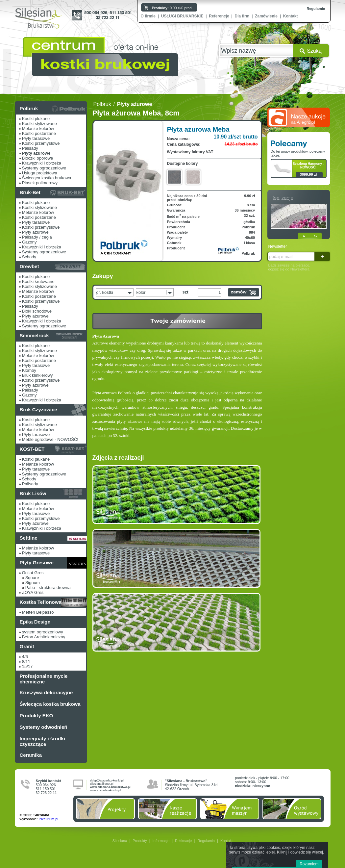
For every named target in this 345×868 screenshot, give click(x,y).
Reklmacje (183, 841)
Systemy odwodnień (44, 727)
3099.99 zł (308, 174)
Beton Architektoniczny (44, 637)
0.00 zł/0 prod (172, 8)
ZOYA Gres (33, 592)
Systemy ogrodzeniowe (44, 168)
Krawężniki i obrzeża (42, 163)
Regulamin (316, 9)
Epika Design (35, 622)
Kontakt (291, 16)
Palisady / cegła (37, 237)
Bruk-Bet (30, 192)
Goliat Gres (33, 573)
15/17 (27, 666)
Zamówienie (266, 16)
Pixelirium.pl (49, 819)
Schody (29, 257)
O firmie (148, 16)
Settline (29, 538)
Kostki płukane (36, 119)
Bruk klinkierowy (37, 375)
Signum (33, 583)
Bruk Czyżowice (38, 409)
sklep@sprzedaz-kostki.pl (107, 780)
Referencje (219, 16)
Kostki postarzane (39, 133)
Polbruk (29, 108)
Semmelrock (34, 335)
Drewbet (29, 266)
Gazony (29, 242)
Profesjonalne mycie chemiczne (44, 679)
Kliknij (282, 852)
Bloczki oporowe (38, 158)
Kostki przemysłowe (41, 143)
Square (32, 578)
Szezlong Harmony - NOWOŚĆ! (308, 166)
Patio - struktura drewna (48, 587)
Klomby (29, 370)
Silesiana (120, 841)
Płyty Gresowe (37, 562)
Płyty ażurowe (35, 232)
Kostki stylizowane (39, 124)
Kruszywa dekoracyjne (46, 692)
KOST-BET (32, 449)
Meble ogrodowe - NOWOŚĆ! (50, 439)
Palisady (30, 148)
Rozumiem (309, 864)
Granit (27, 646)
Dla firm (242, 16)
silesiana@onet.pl (102, 784)
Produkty (140, 841)
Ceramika (31, 755)
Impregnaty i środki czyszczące (42, 741)
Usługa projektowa (40, 173)
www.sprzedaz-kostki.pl (106, 790)
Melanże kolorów (38, 128)
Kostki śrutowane (38, 281)
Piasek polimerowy (40, 183)
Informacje (161, 841)
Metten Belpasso (38, 612)
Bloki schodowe (37, 311)
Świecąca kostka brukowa (47, 178)
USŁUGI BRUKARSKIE (182, 16)
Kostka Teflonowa (41, 602)
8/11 (26, 662)
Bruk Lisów (33, 493)
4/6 (25, 657)
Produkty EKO (37, 715)
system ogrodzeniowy (43, 632)
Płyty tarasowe (36, 138)
